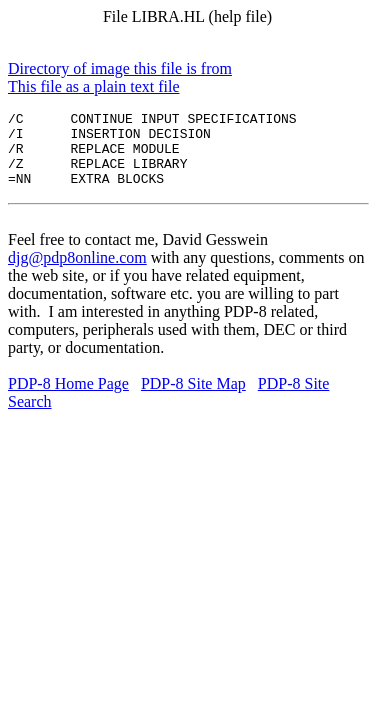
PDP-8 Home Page (68, 398)
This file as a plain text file (94, 86)
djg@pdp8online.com (77, 272)
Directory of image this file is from (120, 68)
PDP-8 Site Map (193, 398)
